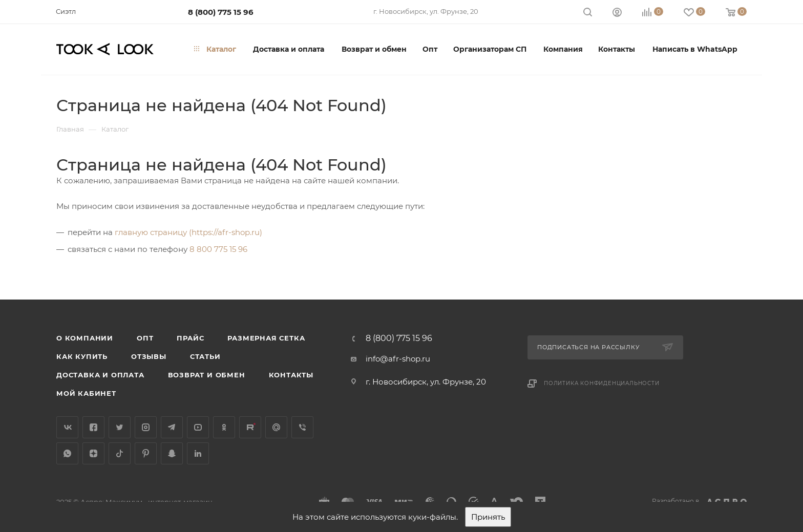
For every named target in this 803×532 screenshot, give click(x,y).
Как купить (82, 356)
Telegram (172, 427)
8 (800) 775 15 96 (221, 12)
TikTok (120, 453)
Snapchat (172, 453)
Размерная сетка (266, 338)
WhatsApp (67, 453)
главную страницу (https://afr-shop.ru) (188, 232)
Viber (302, 427)
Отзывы (149, 356)
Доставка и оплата (100, 375)
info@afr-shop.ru (398, 359)
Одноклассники (224, 427)
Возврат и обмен (207, 375)
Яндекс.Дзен (93, 453)
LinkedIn (198, 453)
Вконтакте (67, 427)
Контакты (291, 375)
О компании (85, 338)
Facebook (93, 427)
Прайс (190, 338)
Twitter (120, 427)
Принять (488, 517)
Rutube (250, 427)
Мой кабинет (86, 393)
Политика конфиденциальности (602, 383)
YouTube (198, 427)
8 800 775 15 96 (218, 249)
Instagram (146, 427)
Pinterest (146, 453)
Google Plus (276, 427)
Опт (145, 338)
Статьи (205, 356)
